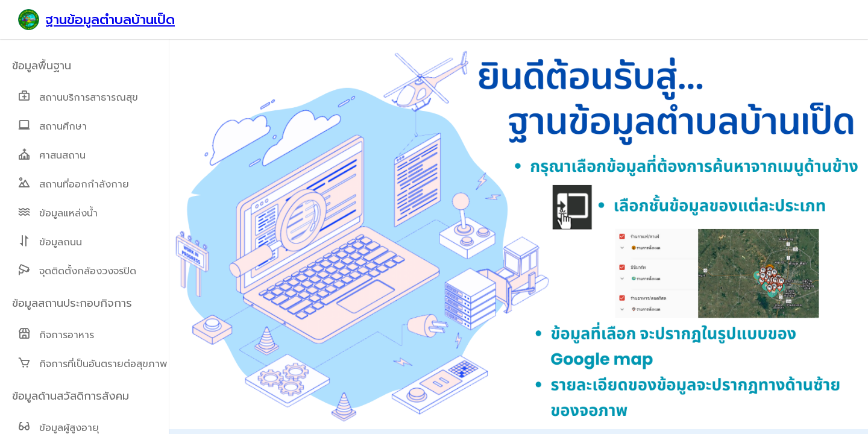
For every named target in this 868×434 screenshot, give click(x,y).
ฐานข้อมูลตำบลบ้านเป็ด (110, 20)
